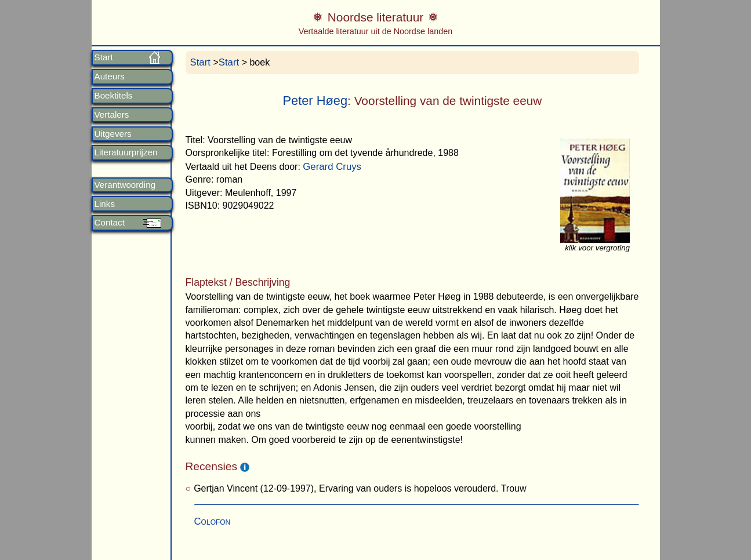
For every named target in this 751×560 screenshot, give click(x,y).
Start (104, 57)
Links (105, 204)
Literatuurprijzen (126, 152)
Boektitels (114, 96)
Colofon (213, 521)
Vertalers (112, 115)
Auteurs (110, 77)
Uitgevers (113, 134)
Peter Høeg (315, 101)
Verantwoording (125, 185)
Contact (110, 223)
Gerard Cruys (332, 167)
